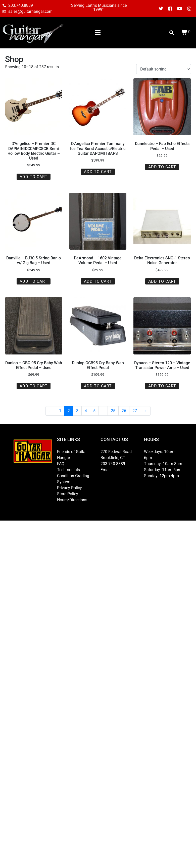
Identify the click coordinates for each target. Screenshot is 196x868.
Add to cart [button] (34, 177)
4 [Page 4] (86, 411)
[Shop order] (164, 69)
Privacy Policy (69, 488)
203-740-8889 (113, 464)
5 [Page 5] (94, 411)
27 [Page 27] (135, 411)
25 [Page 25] (113, 411)
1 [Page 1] (60, 411)
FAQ (61, 464)
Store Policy (68, 494)
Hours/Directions (72, 500)
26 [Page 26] (124, 411)
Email (106, 470)
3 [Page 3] (77, 411)
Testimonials (68, 470)
